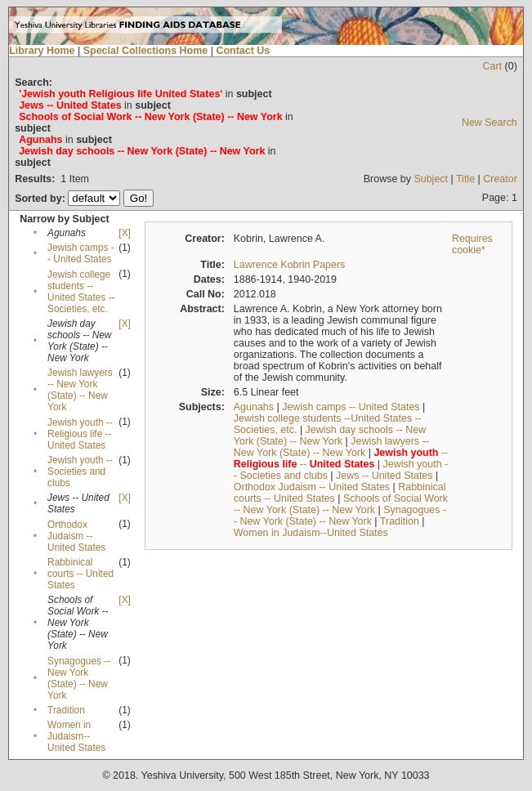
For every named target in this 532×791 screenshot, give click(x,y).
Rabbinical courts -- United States (80, 574)
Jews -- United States (384, 476)
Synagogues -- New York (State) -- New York (79, 678)
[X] (124, 233)
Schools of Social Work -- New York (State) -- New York (341, 504)
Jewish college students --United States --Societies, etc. (81, 292)
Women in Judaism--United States (76, 736)
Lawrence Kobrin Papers (290, 265)
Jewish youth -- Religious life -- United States (80, 434)
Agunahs (254, 407)
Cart (493, 66)
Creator (500, 179)
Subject (431, 179)
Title (465, 179)
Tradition (66, 710)
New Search (490, 123)
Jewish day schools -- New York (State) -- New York (330, 436)
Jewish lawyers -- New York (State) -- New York (80, 390)
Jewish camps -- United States (81, 253)
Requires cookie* (472, 244)
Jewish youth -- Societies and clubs (80, 471)
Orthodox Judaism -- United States (76, 536)
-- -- (341, 458)
